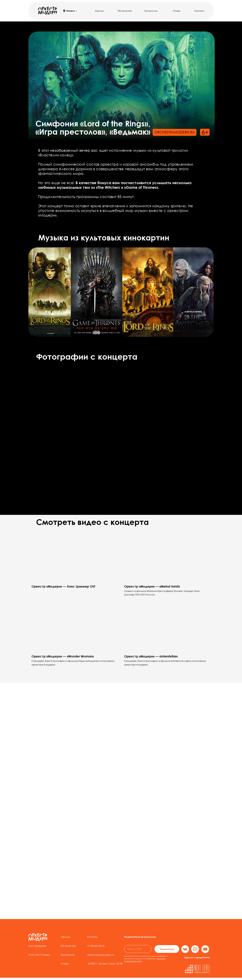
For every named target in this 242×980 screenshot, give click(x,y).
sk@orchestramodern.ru (101, 955)
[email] (138, 949)
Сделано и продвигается (197, 957)
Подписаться (167, 949)
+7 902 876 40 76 (96, 946)
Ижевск (71, 11)
